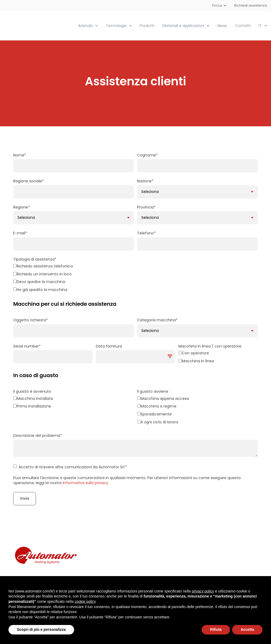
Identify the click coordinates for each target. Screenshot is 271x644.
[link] (34, 25)
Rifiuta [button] (216, 629)
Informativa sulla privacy (85, 483)
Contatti (243, 25)
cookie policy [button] (85, 601)
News (222, 25)
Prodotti (147, 25)
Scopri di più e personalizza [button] (41, 629)
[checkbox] (135, 279)
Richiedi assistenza (251, 5)
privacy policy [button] (203, 591)
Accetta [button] (247, 629)
